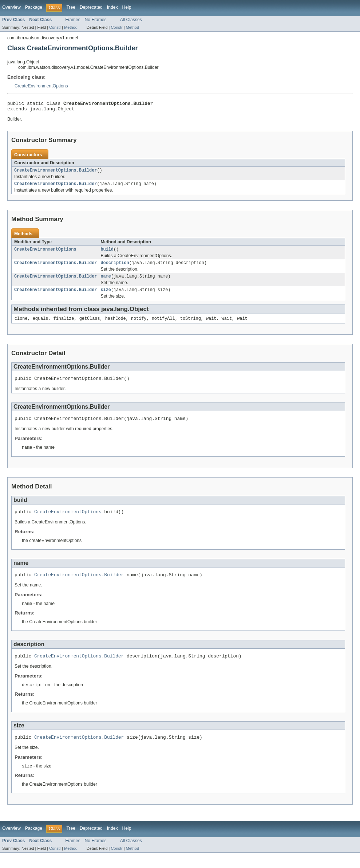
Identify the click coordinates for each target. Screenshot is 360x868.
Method (71, 27)
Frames (73, 20)
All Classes (131, 20)
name (106, 282)
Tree (71, 7)
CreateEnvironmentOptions (41, 86)
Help (127, 7)
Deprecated (91, 7)
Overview (11, 7)
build (107, 254)
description (115, 268)
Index (112, 7)
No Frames (96, 20)
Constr (55, 27)
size (106, 296)
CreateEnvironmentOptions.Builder (56, 173)
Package (34, 7)
